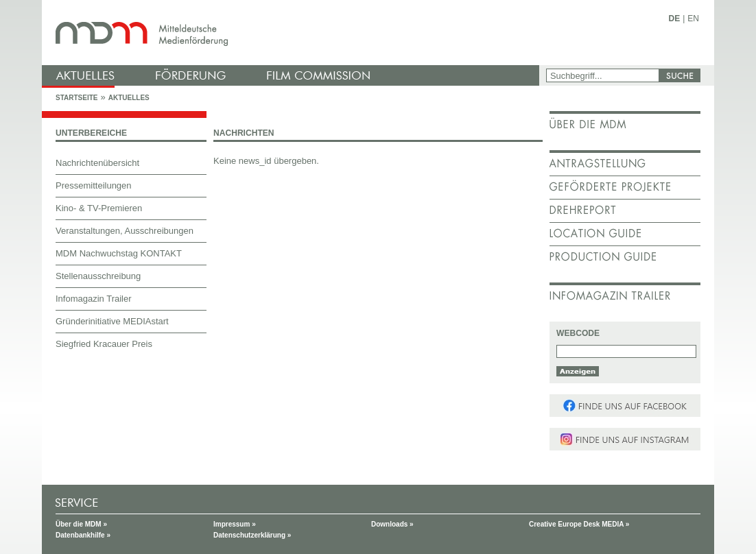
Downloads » (392, 524)
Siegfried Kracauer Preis (104, 344)
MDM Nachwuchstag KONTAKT (119, 253)
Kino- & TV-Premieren (99, 208)
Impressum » (235, 524)
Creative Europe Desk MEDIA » (579, 524)
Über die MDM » (81, 524)
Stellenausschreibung (98, 276)
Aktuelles (129, 98)
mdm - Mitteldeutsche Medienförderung (292, 33)
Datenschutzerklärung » (252, 535)
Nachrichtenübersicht (97, 163)
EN (693, 19)
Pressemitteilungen (94, 185)
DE (675, 19)
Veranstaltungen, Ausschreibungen (125, 231)
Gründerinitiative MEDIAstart (112, 321)
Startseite (76, 98)
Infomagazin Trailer (94, 299)
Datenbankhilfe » (83, 535)
